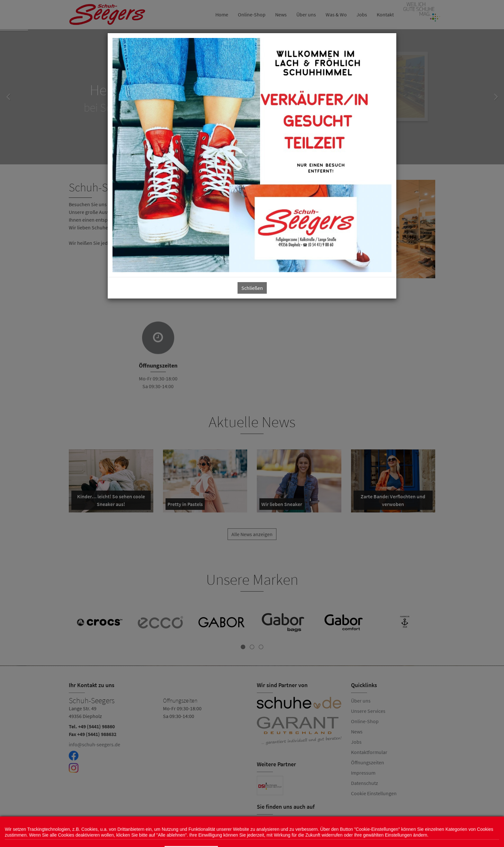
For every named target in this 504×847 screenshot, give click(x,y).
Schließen (252, 288)
